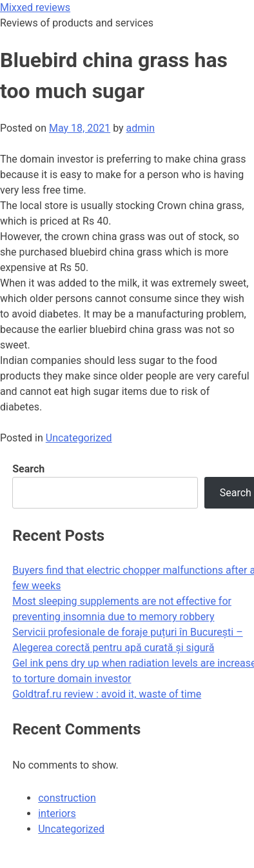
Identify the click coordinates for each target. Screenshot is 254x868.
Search (28, 469)
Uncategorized (79, 438)
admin (141, 128)
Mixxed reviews (35, 7)
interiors (57, 813)
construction (67, 798)
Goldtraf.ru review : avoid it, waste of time (107, 694)
